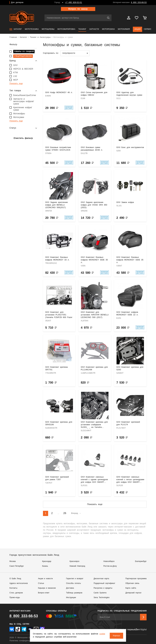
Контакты (13, 588)
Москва (13, 561)
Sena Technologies (101, 598)
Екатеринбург (141, 561)
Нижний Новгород (77, 566)
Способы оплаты (74, 583)
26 (65, 513)
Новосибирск (109, 561)
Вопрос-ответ (44, 593)
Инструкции (71, 598)
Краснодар (47, 561)
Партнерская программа (136, 579)
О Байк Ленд (15, 579)
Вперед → (76, 513)
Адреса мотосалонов (19, 583)
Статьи (41, 583)
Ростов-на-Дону (110, 566)
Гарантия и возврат (75, 579)
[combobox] (75, 53)
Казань (45, 566)
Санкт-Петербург (17, 566)
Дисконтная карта (101, 579)
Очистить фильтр (23, 138)
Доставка (70, 588)
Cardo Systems (100, 593)
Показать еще (95, 504)
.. (58, 513)
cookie (37, 637)
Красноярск (74, 561)
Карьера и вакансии (47, 588)
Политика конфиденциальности (24, 641)
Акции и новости (45, 579)
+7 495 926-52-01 (74, 3)
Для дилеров (17, 3)
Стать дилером (16, 593)
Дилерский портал (133, 593)
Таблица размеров (74, 593)
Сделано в (131, 630)
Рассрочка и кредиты (103, 588)
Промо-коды (15, 598)
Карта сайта (131, 588)
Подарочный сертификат (104, 583)
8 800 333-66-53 (139, 3)
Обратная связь (132, 583)
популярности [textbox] (69, 53)
